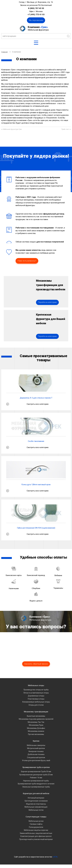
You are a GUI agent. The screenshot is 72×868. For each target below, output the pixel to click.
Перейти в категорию (47, 304)
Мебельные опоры (36, 689)
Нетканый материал (36, 801)
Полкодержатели (36, 830)
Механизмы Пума (36, 729)
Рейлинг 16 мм (36, 781)
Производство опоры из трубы (36, 693)
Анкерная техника (36, 755)
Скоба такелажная (36, 445)
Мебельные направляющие (36, 810)
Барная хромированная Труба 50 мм (36, 775)
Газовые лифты (36, 828)
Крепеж (36, 744)
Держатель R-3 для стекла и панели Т (36, 401)
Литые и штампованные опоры (36, 696)
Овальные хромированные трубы (36, 790)
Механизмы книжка (36, 735)
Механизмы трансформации (36, 715)
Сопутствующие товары (36, 820)
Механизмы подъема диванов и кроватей (36, 722)
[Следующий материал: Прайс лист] (66, 129)
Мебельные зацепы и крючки (36, 834)
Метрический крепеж (36, 752)
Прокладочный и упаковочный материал (36, 843)
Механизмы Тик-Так (36, 725)
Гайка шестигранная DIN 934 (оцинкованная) (36, 531)
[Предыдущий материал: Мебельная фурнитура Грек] (11, 129)
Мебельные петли (36, 813)
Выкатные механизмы (36, 719)
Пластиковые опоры (36, 702)
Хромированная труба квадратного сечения (36, 787)
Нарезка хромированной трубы (36, 784)
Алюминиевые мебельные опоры (36, 705)
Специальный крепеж (36, 761)
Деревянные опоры (36, 699)
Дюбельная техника (36, 758)
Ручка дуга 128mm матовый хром (36, 488)
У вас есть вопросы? (27, 261)
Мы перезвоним (36, 20)
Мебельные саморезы (36, 749)
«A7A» (55, 860)
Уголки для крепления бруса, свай (36, 764)
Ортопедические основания (36, 804)
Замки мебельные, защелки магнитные (36, 837)
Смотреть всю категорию (38, 407)
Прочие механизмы (36, 738)
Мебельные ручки (36, 824)
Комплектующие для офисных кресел (36, 840)
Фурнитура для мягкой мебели (36, 797)
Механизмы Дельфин (36, 732)
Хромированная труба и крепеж (36, 771)
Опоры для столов (36, 708)
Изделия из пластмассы (36, 807)
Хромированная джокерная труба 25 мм (36, 778)
